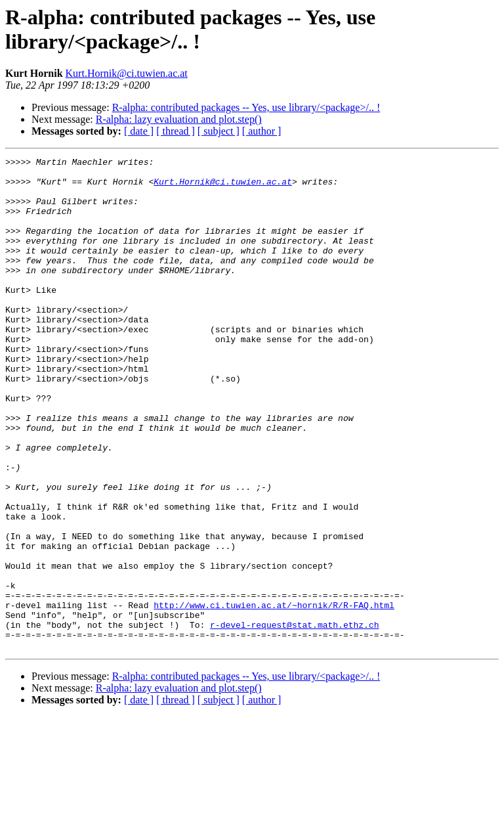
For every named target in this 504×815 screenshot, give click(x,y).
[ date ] (139, 131)
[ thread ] (176, 131)
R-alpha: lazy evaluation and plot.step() (179, 119)
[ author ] (262, 131)
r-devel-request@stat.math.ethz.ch (294, 719)
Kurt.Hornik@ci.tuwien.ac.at (127, 73)
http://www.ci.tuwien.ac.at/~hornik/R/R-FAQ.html (274, 695)
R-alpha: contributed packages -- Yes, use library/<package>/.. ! (246, 107)
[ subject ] (219, 131)
